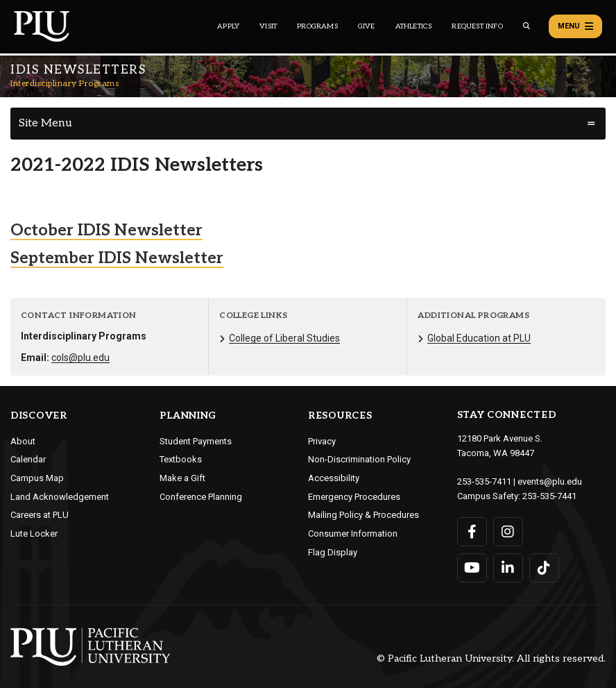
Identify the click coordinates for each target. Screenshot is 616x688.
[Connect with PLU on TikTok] (544, 568)
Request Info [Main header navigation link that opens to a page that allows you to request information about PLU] (477, 26)
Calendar (28, 459)
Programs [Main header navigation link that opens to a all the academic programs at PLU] (317, 26)
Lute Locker (34, 534)
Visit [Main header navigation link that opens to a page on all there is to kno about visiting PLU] (268, 26)
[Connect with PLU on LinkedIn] (508, 568)
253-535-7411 (484, 481)
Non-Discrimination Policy (359, 459)
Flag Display (333, 552)
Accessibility (334, 478)
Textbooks (181, 459)
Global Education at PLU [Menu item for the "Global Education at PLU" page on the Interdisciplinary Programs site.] (479, 338)
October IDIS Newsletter (106, 230)
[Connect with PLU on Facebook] (472, 532)
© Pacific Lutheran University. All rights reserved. (491, 658)
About (23, 441)
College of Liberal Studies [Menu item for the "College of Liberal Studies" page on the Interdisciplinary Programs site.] (284, 338)
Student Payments (196, 441)
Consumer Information (353, 534)
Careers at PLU (40, 515)
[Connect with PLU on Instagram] (508, 532)
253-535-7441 (549, 496)
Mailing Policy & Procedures (363, 515)
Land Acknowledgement (60, 497)
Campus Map (37, 478)
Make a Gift (182, 478)
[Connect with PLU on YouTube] (472, 568)
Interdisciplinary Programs (65, 84)
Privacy (322, 441)
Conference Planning (201, 497)
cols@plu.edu (80, 358)
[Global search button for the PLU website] (527, 26)
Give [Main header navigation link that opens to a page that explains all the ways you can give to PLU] (367, 26)
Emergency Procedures (354, 497)
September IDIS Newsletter (117, 258)
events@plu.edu (550, 481)
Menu (575, 26)
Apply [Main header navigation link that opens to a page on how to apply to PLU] (228, 26)
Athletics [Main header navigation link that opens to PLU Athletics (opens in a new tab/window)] (414, 26)
